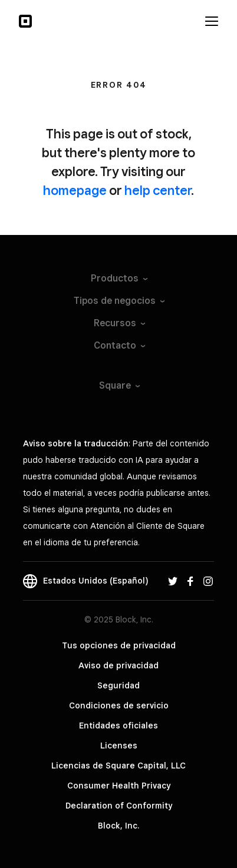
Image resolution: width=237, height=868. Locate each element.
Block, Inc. (119, 826)
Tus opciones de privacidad (119, 645)
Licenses (119, 746)
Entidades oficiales (119, 725)
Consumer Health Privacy (119, 786)
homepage (75, 190)
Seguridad (119, 685)
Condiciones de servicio (119, 705)
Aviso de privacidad (119, 665)
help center (158, 190)
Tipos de (119, 301)
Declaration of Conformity (119, 806)
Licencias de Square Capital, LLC (119, 766)
